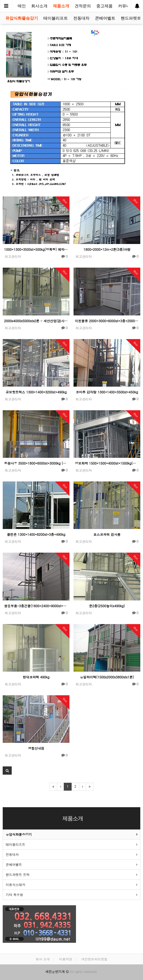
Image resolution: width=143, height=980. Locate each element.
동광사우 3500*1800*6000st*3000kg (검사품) (36, 463)
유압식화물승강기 (22, 18)
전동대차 (81, 18)
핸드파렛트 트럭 (18, 874)
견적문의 (83, 6)
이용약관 (66, 959)
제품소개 (61, 6)
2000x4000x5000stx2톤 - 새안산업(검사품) (36, 321)
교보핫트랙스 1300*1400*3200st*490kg (36, 392)
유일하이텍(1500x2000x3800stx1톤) (107, 677)
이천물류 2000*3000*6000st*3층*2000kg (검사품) (107, 321)
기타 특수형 (14, 895)
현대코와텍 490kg (36, 677)
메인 (22, 6)
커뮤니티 (126, 6)
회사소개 (39, 6)
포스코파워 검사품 (107, 534)
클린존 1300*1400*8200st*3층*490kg (36, 534)
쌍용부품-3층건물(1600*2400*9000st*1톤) (36, 606)
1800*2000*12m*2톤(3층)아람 (107, 249)
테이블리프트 (56, 18)
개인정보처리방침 (94, 959)
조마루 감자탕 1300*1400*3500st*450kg (107, 392)
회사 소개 (43, 959)
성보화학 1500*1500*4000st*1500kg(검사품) (107, 463)
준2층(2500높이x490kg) (107, 606)
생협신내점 (36, 748)
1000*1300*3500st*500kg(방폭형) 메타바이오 (36, 249)
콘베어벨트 (105, 18)
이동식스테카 (15, 884)
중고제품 (104, 6)
